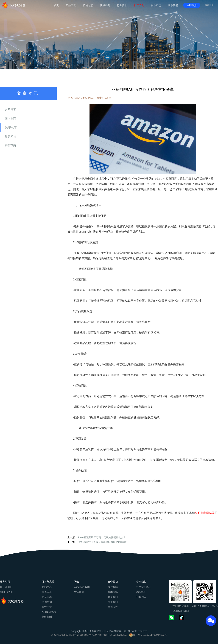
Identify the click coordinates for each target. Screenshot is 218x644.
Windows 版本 (82, 587)
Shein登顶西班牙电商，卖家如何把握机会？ (102, 537)
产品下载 (71, 5)
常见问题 (47, 592)
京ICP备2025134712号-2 (65, 635)
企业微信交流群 (180, 606)
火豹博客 (10, 110)
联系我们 (173, 5)
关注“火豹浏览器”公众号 (205, 606)
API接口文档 (49, 612)
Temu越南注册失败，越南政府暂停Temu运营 (102, 542)
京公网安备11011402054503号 (150, 635)
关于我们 (113, 602)
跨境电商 (11, 128)
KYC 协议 (141, 597)
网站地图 (209, 5)
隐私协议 (141, 592)
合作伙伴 (113, 607)
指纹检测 (47, 617)
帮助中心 (47, 587)
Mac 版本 (79, 592)
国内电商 (10, 119)
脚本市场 (156, 5)
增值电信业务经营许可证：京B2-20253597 (104, 635)
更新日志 (47, 597)
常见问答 (10, 137)
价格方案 (88, 5)
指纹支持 (47, 607)
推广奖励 (139, 5)
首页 (56, 5)
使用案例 (105, 5)
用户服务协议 (143, 587)
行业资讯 (122, 5)
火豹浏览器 (14, 5)
